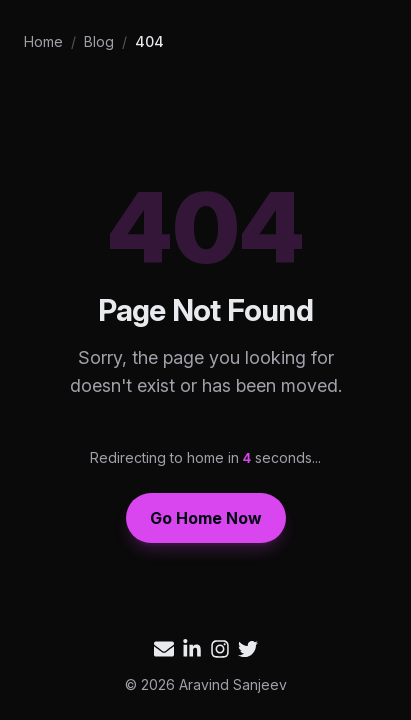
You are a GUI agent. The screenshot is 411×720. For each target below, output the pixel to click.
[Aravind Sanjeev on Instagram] (220, 649)
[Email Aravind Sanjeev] (164, 649)
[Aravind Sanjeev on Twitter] (248, 649)
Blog (99, 41)
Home (43, 41)
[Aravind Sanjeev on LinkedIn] (192, 649)
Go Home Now (206, 518)
